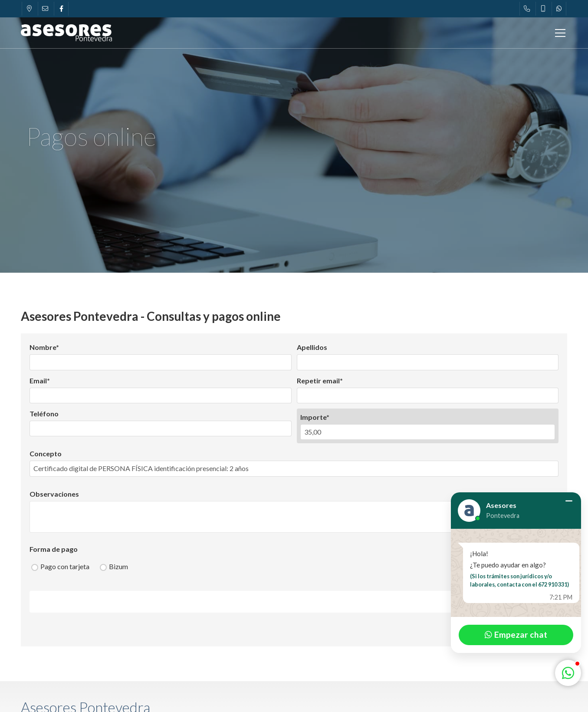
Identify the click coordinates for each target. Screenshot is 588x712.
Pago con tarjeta (65, 566)
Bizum (118, 566)
